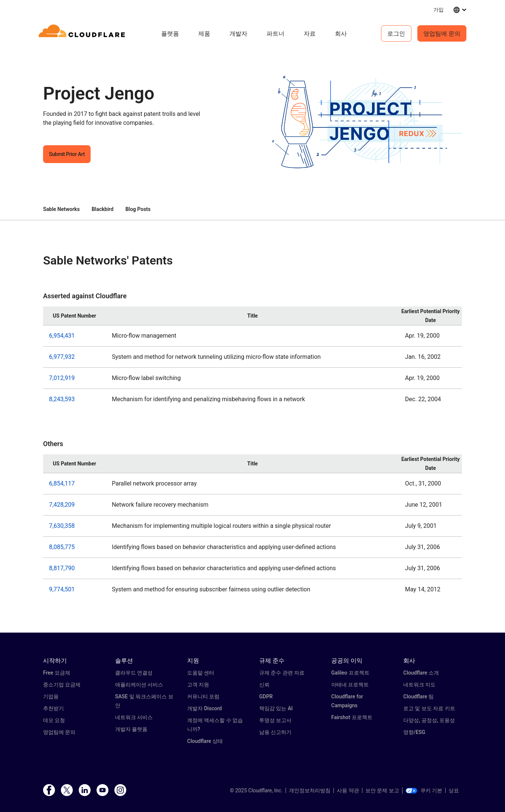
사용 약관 (348, 790)
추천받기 (53, 708)
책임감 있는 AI (276, 708)
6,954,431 (62, 336)
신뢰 (264, 685)
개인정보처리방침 (310, 790)
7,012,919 (62, 378)
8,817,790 (62, 568)
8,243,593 (62, 399)
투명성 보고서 (275, 720)
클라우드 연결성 (134, 673)
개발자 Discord (204, 708)
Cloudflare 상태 (205, 741)
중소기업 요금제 (62, 685)
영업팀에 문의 (442, 33)
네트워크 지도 (419, 685)
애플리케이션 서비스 (139, 685)
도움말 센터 (201, 673)
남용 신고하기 (275, 732)
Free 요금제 (57, 673)
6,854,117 (62, 483)
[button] (361, 124)
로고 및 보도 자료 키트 (429, 708)
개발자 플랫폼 (131, 729)
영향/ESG (414, 732)
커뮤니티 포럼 (203, 696)
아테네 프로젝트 (350, 685)
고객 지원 (198, 685)
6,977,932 (62, 357)
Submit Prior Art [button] (67, 154)
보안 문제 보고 (382, 790)
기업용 (51, 696)
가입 (439, 9)
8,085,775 (62, 547)
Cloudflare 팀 (418, 696)
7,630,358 (62, 526)
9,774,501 (62, 589)
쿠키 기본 (424, 790)
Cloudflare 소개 (421, 673)
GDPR (266, 696)
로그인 (396, 33)
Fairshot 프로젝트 (352, 717)
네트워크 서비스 (134, 717)
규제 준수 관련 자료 (282, 673)
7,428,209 (62, 505)
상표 (454, 790)
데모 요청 (54, 720)
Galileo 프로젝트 (350, 673)
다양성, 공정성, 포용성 (429, 720)
